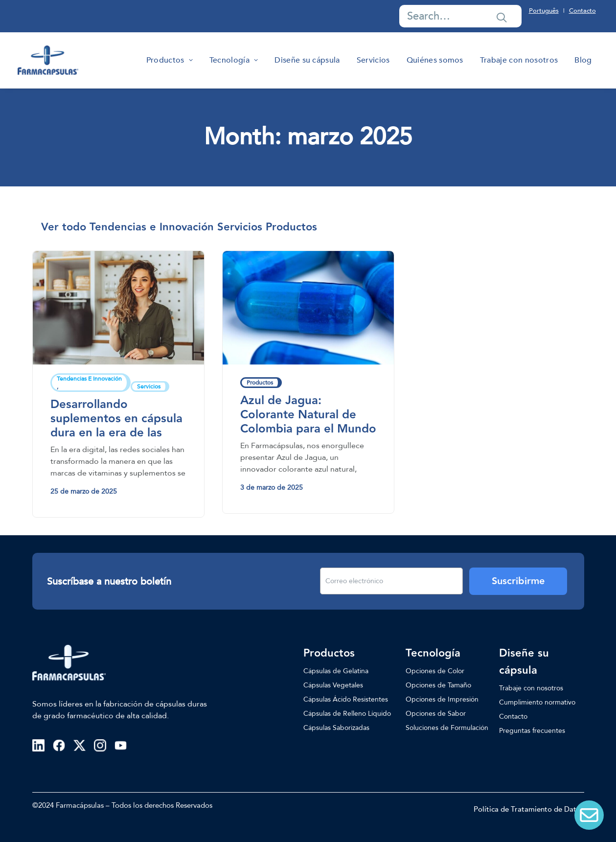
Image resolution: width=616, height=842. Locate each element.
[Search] (460, 16)
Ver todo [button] (64, 227)
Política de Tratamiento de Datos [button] (529, 809)
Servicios (373, 60)
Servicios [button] (240, 227)
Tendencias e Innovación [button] (152, 227)
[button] (502, 17)
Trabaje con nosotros (519, 60)
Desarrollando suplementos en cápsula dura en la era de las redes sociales (116, 425)
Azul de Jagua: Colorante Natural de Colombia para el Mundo (308, 415)
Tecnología (234, 60)
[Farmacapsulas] (48, 60)
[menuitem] (170, 60)
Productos (170, 60)
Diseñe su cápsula (307, 60)
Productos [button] (291, 227)
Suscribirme (518, 581)
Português (544, 11)
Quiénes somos (435, 60)
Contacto (582, 11)
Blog (583, 60)
